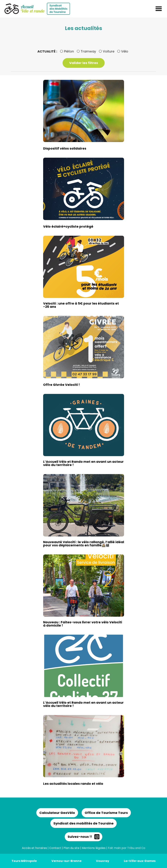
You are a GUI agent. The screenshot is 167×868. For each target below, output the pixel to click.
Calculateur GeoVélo (57, 813)
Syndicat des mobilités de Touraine (83, 823)
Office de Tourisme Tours (106, 813)
